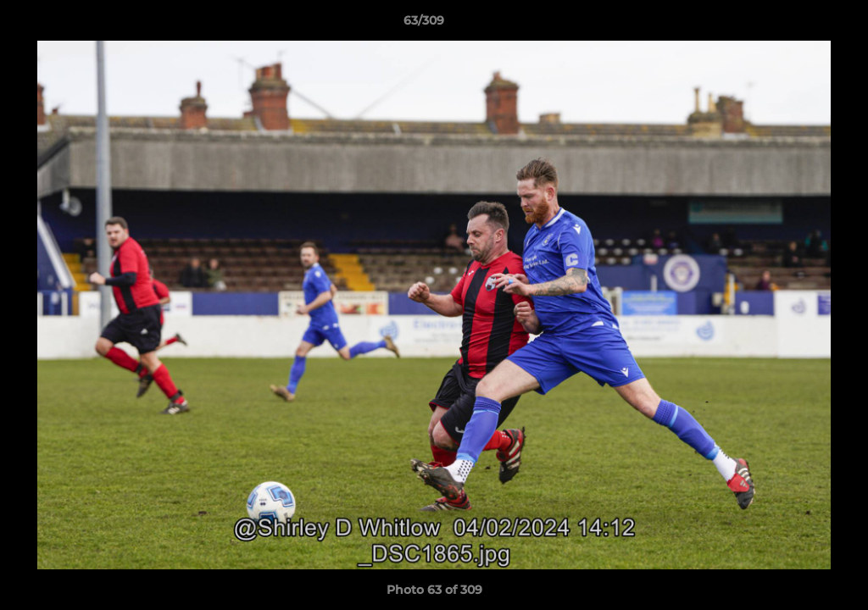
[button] (797, 25)
